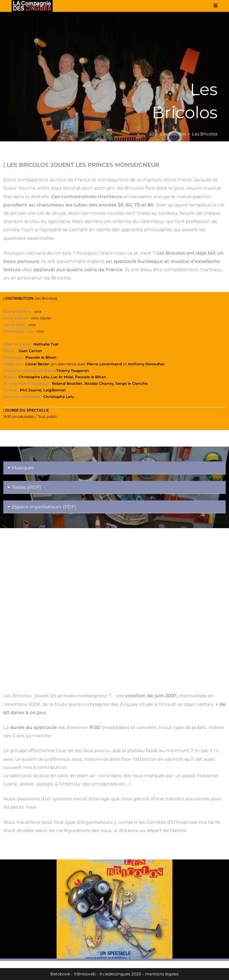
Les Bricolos (205, 134)
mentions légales (162, 974)
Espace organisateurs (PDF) (44, 507)
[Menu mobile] (216, 6)
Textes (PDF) (26, 487)
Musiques (23, 468)
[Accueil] (152, 134)
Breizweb (86, 974)
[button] (114, 468)
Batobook (60, 974)
